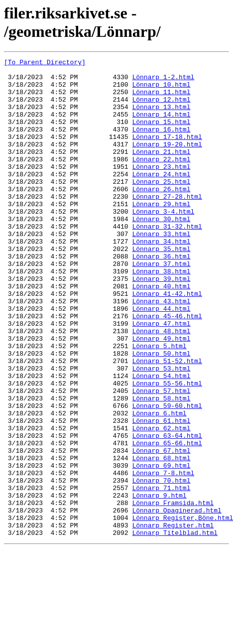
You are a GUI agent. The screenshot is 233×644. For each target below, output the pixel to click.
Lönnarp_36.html (161, 296)
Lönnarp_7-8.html (163, 556)
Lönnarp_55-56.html (167, 449)
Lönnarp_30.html (161, 252)
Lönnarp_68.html (161, 538)
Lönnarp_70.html (161, 565)
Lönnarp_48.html (161, 386)
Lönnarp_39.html (161, 323)
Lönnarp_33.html (161, 269)
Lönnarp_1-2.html (163, 81)
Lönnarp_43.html (161, 350)
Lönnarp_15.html (161, 135)
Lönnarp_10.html (161, 90)
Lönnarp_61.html (161, 494)
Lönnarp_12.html (161, 108)
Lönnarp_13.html (161, 117)
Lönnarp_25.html (161, 207)
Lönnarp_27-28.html (167, 225)
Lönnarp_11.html (161, 99)
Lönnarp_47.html (161, 377)
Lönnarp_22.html (161, 180)
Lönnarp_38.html (161, 314)
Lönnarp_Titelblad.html (175, 628)
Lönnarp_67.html (161, 529)
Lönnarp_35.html (161, 287)
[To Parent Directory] (45, 63)
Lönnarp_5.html (159, 404)
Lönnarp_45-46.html (167, 368)
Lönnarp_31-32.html (167, 260)
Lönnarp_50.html (161, 413)
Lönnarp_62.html (161, 503)
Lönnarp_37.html (161, 305)
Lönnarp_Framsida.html (173, 592)
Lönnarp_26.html (161, 216)
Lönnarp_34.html (161, 278)
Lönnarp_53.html (161, 431)
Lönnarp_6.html (159, 485)
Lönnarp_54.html (161, 440)
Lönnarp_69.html (161, 547)
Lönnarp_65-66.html (167, 520)
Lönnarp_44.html (161, 359)
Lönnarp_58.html (161, 467)
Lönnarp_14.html (161, 126)
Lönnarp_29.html (161, 234)
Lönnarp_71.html (161, 574)
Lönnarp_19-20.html (167, 162)
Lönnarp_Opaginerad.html (176, 601)
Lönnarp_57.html (161, 458)
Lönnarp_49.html (161, 395)
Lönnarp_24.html (161, 198)
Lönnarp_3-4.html (163, 243)
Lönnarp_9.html (159, 583)
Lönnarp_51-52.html (167, 422)
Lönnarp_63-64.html (167, 512)
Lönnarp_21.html (161, 171)
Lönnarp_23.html (161, 189)
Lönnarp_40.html (161, 332)
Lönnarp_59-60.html (167, 476)
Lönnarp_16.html (161, 144)
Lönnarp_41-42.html (167, 341)
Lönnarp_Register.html (173, 619)
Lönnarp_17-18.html (167, 153)
